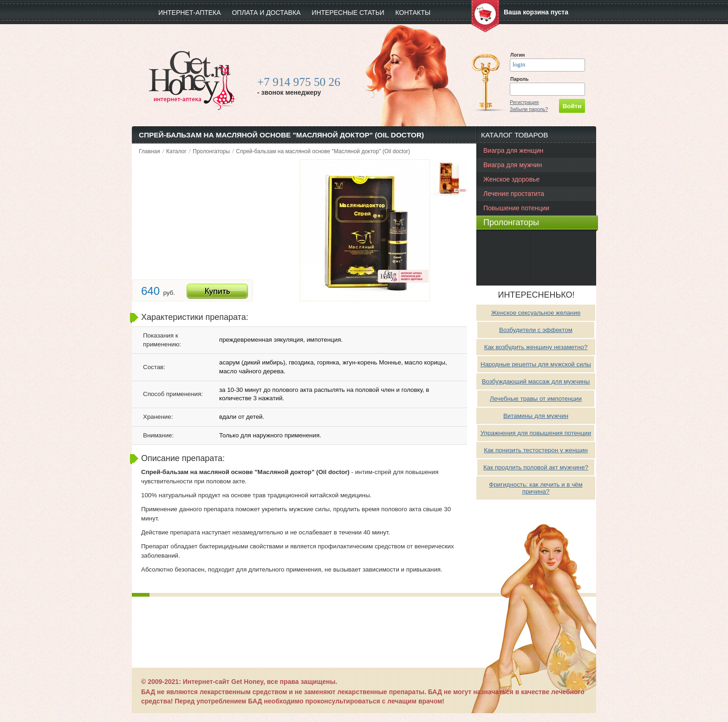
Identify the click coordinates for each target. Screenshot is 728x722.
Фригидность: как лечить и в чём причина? (536, 488)
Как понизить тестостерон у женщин (536, 450)
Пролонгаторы (211, 151)
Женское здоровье (511, 179)
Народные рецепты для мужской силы (536, 364)
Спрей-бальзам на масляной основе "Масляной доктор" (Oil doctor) (323, 151)
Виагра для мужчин (513, 165)
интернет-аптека (190, 13)
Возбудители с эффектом (536, 330)
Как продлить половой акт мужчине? (536, 467)
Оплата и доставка (266, 13)
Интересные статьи (348, 13)
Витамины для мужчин (536, 416)
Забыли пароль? (529, 109)
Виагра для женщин (513, 150)
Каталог (176, 151)
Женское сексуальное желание (536, 313)
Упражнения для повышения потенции (536, 433)
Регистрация (524, 102)
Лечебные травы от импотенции (536, 399)
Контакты (413, 13)
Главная (149, 151)
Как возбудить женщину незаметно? (536, 347)
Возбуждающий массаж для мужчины (536, 381)
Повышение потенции (516, 208)
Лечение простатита (514, 194)
